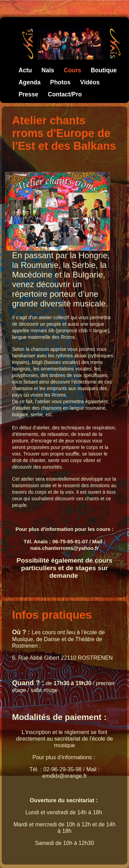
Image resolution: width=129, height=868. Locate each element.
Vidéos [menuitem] (90, 82)
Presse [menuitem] (28, 94)
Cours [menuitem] (72, 70)
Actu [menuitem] (25, 70)
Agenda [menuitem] (30, 82)
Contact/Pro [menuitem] (65, 94)
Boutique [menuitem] (104, 70)
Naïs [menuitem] (48, 70)
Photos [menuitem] (60, 82)
